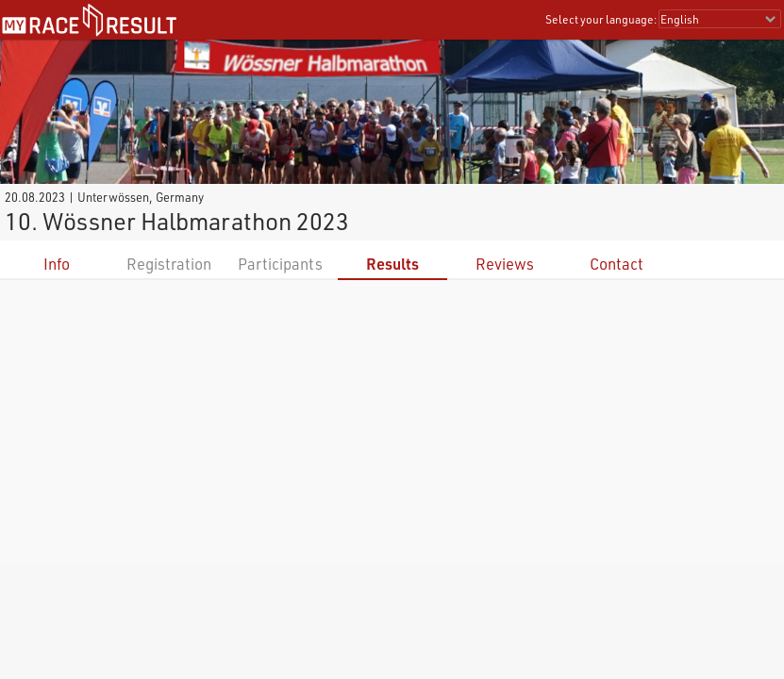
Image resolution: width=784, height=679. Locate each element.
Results (392, 264)
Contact (617, 264)
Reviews (505, 264)
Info (57, 264)
